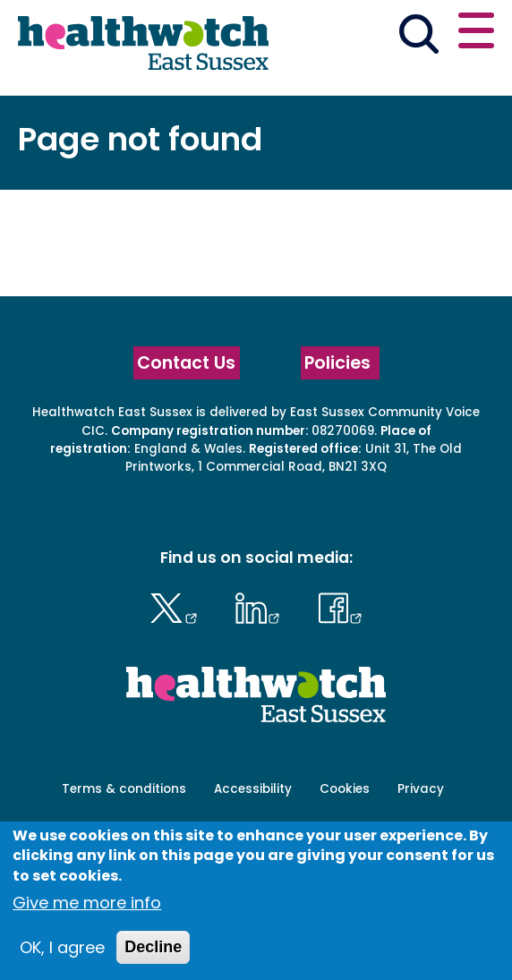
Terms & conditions (124, 789)
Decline (153, 947)
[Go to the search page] (418, 38)
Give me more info (87, 903)
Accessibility (253, 789)
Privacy (421, 789)
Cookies (345, 789)
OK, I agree (62, 947)
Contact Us (186, 363)
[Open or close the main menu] (476, 34)
